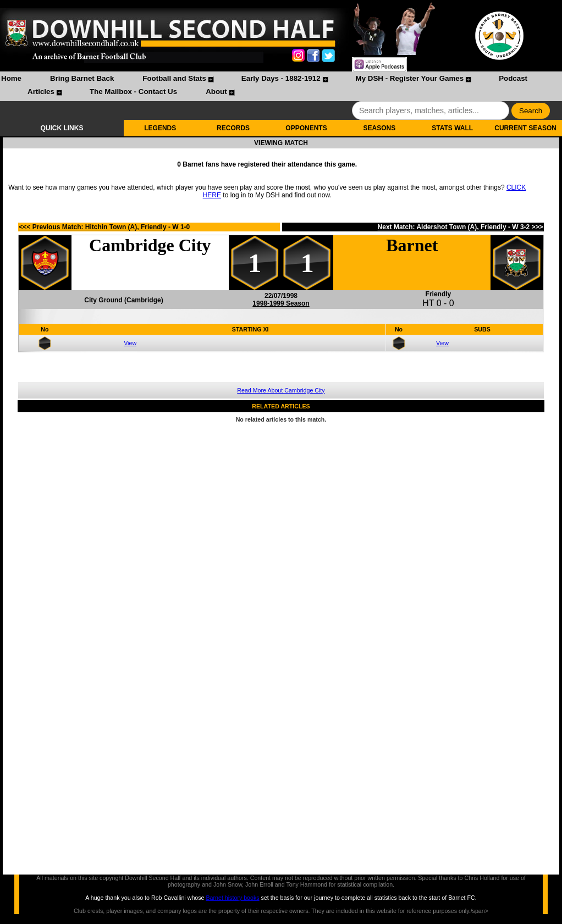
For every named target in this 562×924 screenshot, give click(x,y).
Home (11, 78)
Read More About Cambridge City (281, 390)
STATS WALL (452, 128)
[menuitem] (11, 80)
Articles (41, 92)
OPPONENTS (306, 128)
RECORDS (233, 128)
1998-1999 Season (281, 303)
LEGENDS (160, 128)
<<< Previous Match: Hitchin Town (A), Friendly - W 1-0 (104, 227)
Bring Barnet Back (82, 78)
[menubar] (281, 86)
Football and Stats (174, 78)
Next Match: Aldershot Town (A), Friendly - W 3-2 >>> (461, 227)
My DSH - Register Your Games (410, 78)
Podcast (513, 78)
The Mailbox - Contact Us (133, 92)
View (130, 343)
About (216, 92)
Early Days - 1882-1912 (281, 78)
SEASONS (379, 128)
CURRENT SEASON (525, 128)
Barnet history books (232, 898)
